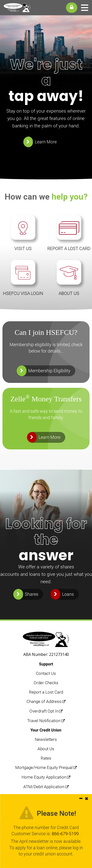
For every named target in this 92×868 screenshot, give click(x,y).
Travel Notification (44, 721)
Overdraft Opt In (44, 711)
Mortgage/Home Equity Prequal (44, 767)
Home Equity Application (44, 777)
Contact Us (46, 673)
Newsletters (46, 739)
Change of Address (44, 701)
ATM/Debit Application (44, 787)
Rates (46, 758)
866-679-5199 (66, 834)
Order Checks (46, 683)
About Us (46, 749)
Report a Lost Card (46, 692)
